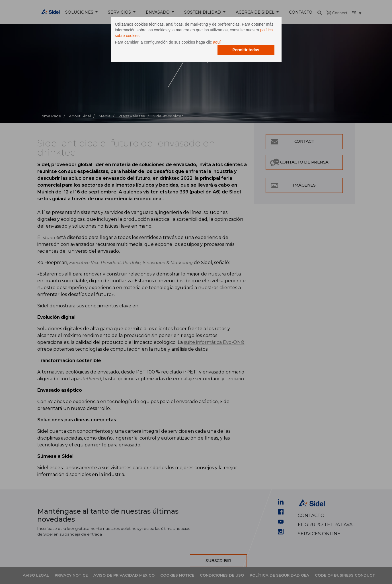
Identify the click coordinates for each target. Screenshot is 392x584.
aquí (217, 42)
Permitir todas (246, 50)
